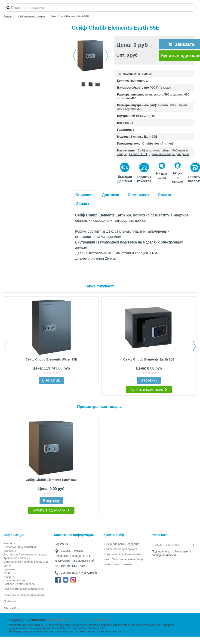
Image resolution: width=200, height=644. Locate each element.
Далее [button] (107, 56)
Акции (7, 573)
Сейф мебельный (123, 559)
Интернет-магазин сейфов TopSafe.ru (80, 620)
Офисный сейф (114, 554)
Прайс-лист (11, 601)
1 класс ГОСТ (138, 154)
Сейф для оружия (126, 549)
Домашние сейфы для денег (169, 154)
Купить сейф (114, 535)
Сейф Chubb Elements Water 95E (51, 359)
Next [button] (194, 346)
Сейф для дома (115, 544)
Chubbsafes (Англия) (158, 143)
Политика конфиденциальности (24, 595)
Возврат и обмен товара (19, 584)
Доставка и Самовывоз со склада (25, 555)
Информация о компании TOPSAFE (20, 549)
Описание (84, 195)
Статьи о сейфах (14, 580)
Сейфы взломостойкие (154, 150)
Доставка (111, 195)
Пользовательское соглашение (24, 589)
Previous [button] (6, 346)
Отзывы (83, 203)
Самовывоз (139, 195)
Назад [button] (74, 56)
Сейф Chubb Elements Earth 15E (149, 359)
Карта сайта (11, 608)
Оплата (165, 195)
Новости (9, 577)
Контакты (9, 543)
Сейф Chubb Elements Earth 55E (51, 480)
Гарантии (9, 569)
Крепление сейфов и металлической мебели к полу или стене (26, 562)
